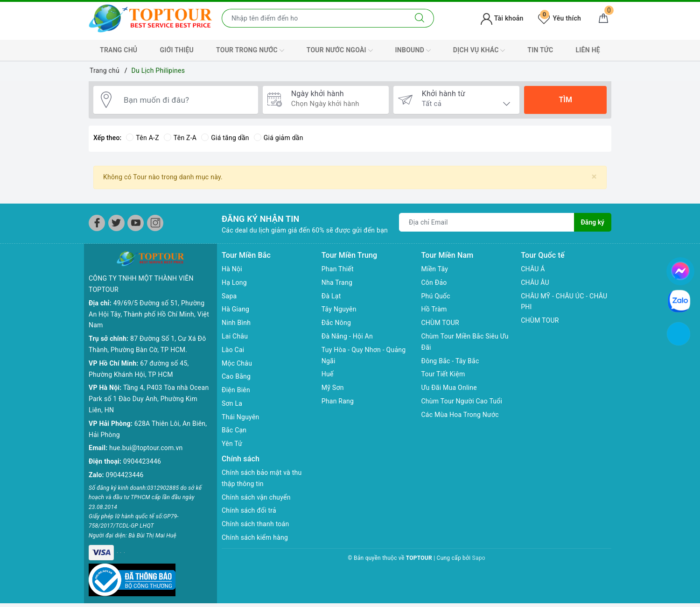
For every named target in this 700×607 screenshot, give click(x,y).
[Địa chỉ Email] (487, 222)
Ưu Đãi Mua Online (449, 388)
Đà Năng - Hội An (347, 336)
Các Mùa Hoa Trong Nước (460, 415)
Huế (328, 374)
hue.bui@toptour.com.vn (146, 448)
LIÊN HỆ (588, 50)
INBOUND (413, 50)
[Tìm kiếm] (420, 18)
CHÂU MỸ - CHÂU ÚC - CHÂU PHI (564, 302)
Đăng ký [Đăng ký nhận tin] (593, 222)
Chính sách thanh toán (255, 524)
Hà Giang (235, 309)
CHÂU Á (533, 269)
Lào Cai (233, 350)
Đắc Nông (336, 323)
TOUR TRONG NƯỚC (250, 50)
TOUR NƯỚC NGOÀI (340, 50)
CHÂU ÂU (535, 282)
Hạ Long (234, 282)
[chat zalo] (679, 301)
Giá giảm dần (279, 138)
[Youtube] (136, 223)
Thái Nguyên (241, 417)
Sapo (479, 558)
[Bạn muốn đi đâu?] (186, 100)
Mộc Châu (237, 363)
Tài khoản (502, 18)
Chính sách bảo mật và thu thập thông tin (262, 478)
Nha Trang (337, 282)
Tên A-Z (142, 138)
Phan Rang (338, 401)
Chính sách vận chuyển (256, 497)
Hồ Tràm (434, 309)
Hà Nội (232, 269)
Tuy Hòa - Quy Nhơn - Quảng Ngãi (364, 355)
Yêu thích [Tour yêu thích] (560, 18)
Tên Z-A (180, 138)
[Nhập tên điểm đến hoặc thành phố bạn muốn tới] (314, 18)
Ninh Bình (236, 323)
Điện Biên (236, 390)
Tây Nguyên (339, 309)
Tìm (565, 100)
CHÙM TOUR (440, 323)
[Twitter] (116, 223)
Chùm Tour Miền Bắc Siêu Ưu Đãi (465, 342)
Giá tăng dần (225, 138)
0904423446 (142, 461)
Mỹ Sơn (333, 388)
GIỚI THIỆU (177, 50)
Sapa (229, 296)
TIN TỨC (540, 50)
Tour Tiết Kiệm (443, 374)
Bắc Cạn (234, 430)
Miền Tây (435, 269)
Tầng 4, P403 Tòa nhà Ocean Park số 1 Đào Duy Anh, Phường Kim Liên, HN (149, 399)
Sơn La (232, 403)
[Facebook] (97, 223)
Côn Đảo (434, 282)
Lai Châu (235, 336)
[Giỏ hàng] (603, 18)
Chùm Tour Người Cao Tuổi (462, 401)
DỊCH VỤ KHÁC (479, 50)
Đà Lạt (331, 296)
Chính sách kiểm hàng (255, 537)
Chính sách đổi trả (249, 510)
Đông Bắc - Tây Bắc (450, 361)
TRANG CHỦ (119, 50)
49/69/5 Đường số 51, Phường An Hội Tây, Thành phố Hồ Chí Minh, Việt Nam (149, 314)
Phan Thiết (338, 269)
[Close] (594, 177)
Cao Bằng (236, 376)
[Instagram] (155, 223)
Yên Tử (232, 444)
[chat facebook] (680, 269)
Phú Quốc (436, 296)
